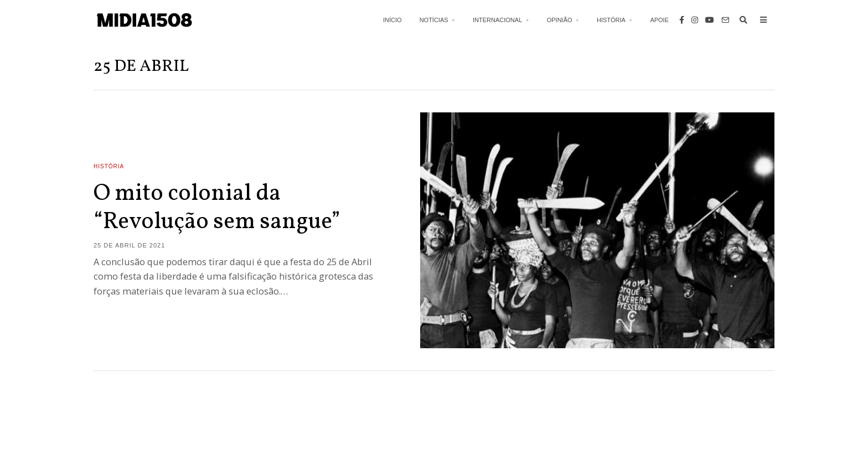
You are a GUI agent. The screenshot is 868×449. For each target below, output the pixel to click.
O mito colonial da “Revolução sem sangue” (217, 208)
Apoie (659, 20)
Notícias (434, 20)
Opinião (560, 20)
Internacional (497, 20)
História (611, 20)
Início (392, 20)
